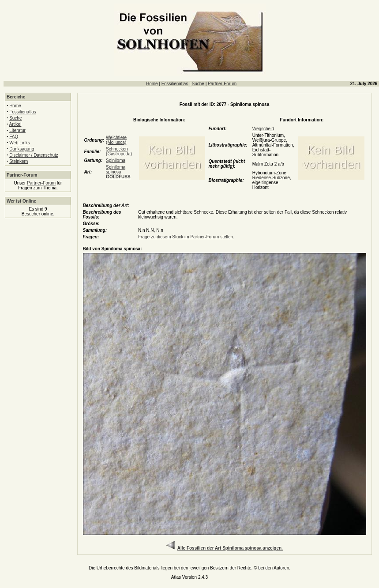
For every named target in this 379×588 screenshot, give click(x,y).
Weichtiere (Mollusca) (116, 140)
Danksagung (22, 149)
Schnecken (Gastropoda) (119, 151)
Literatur (17, 130)
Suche (198, 84)
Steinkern (19, 161)
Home (152, 84)
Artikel (15, 124)
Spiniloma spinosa (118, 172)
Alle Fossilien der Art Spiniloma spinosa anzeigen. (230, 548)
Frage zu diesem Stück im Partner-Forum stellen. (186, 237)
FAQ (14, 137)
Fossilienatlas (175, 84)
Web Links (20, 143)
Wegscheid (263, 129)
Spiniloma (116, 160)
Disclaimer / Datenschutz (34, 155)
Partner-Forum (222, 84)
